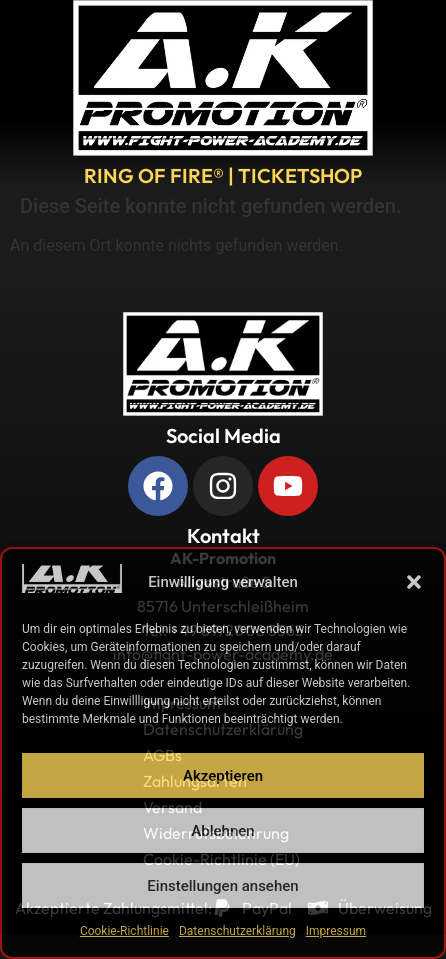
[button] (414, 582)
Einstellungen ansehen (222, 886)
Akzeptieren (223, 776)
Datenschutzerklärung (237, 931)
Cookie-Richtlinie (124, 931)
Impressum (336, 931)
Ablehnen (222, 831)
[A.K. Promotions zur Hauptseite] (223, 78)
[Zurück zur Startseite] (223, 364)
